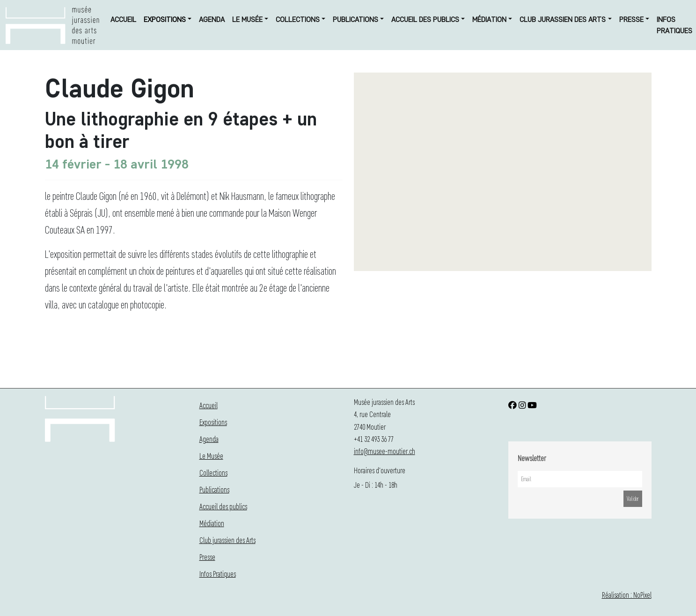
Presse (631, 19)
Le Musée (247, 19)
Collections (298, 19)
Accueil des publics (425, 19)
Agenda (212, 19)
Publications (355, 19)
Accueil (123, 19)
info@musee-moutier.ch (385, 451)
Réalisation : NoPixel (627, 595)
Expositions (165, 19)
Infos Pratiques (674, 25)
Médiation (489, 19)
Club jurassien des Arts (563, 19)
